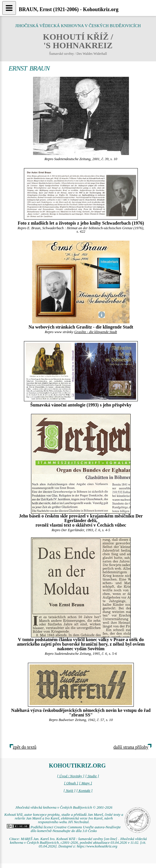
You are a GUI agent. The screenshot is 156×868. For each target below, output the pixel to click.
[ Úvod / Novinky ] (71, 776)
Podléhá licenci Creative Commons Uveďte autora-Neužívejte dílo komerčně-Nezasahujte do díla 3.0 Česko (64, 829)
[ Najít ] (69, 791)
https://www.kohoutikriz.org (97, 846)
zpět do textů (25, 747)
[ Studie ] (92, 776)
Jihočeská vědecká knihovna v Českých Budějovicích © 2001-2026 (64, 807)
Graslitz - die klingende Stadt (96, 332)
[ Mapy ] (86, 783)
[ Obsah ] (71, 783)
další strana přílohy (131, 747)
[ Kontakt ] (84, 791)
